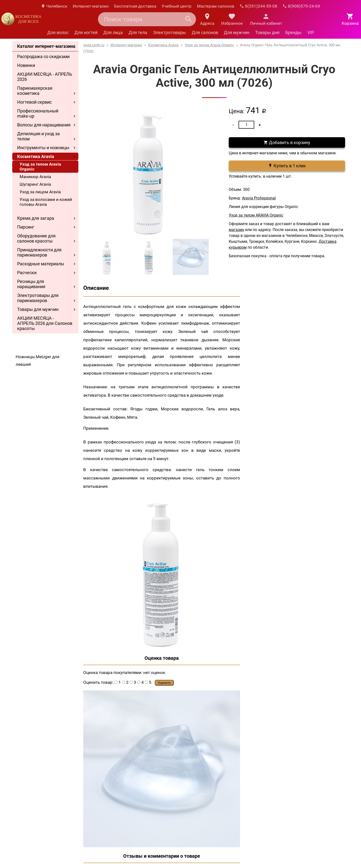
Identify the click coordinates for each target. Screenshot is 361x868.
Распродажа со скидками (43, 56)
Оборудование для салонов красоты (36, 238)
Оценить (164, 683)
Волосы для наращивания (44, 125)
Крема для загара (36, 218)
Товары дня (267, 32)
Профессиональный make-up (38, 113)
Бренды (293, 32)
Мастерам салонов (216, 6)
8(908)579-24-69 (301, 6)
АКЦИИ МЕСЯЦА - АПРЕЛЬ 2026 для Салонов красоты (45, 323)
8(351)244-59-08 (259, 6)
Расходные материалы (41, 264)
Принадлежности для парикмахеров (39, 252)
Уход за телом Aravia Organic (40, 167)
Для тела (138, 32)
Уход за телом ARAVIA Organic (256, 215)
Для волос (58, 32)
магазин (236, 230)
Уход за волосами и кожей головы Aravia (46, 202)
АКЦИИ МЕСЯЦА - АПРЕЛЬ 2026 (45, 77)
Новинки (26, 65)
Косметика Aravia (36, 156)
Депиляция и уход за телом (38, 136)
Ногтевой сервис (34, 102)
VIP (311, 32)
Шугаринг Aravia (35, 184)
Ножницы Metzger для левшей (37, 361)
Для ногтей (86, 32)
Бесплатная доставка (135, 6)
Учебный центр (177, 6)
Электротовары (169, 32)
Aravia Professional (259, 198)
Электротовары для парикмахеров (38, 298)
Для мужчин (237, 32)
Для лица (113, 32)
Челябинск (54, 6)
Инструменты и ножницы (43, 148)
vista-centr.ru (94, 45)
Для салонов (205, 32)
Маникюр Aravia (35, 177)
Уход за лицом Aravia (40, 192)
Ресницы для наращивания (31, 284)
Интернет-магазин (91, 6)
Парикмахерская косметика (35, 91)
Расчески (27, 273)
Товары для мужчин (38, 309)
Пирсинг (26, 227)
